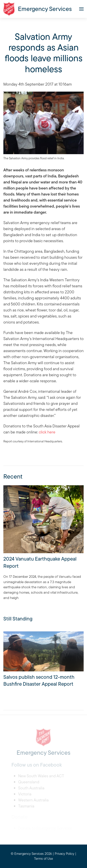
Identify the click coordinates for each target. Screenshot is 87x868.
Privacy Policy (64, 854)
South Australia (31, 788)
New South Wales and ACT (41, 776)
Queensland (29, 782)
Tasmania (26, 806)
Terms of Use (43, 859)
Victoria (25, 794)
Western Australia (33, 800)
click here (47, 432)
